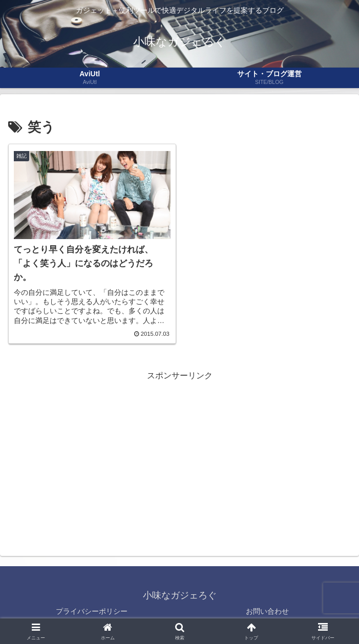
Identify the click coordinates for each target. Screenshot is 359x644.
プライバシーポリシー (92, 611)
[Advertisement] (179, 455)
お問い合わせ (267, 611)
